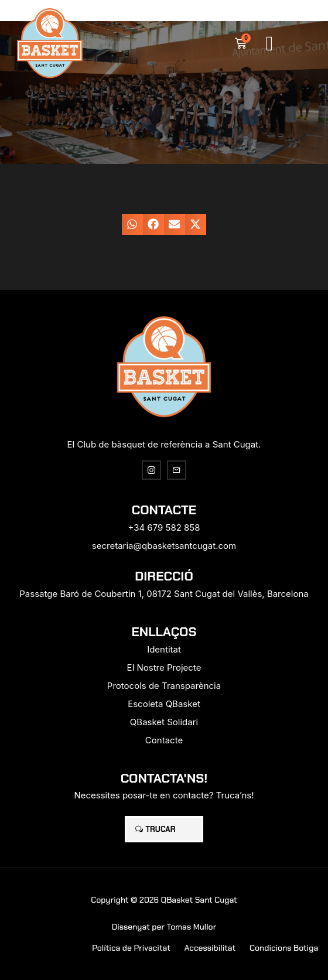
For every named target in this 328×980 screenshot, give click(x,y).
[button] (269, 44)
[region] (129, 911)
